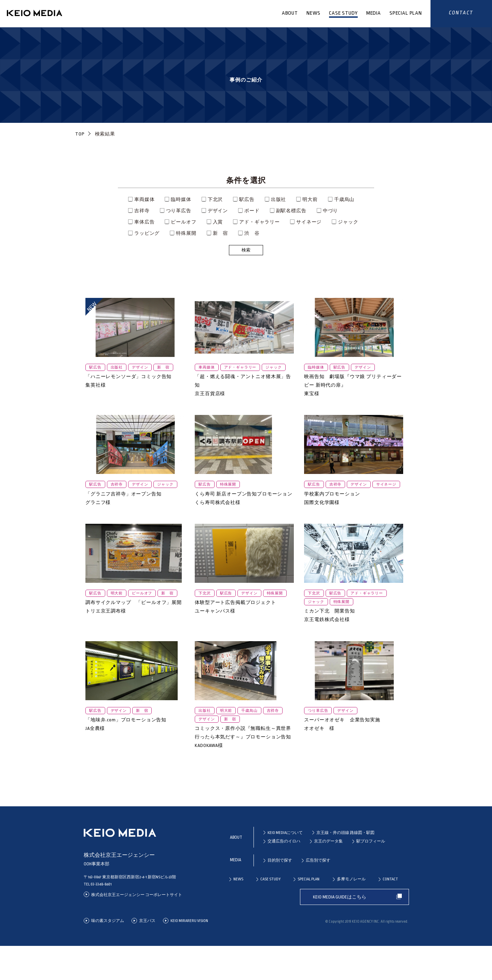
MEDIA (374, 13)
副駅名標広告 (291, 211)
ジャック (348, 222)
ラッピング (147, 233)
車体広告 (144, 222)
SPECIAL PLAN (406, 13)
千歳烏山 (344, 199)
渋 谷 (252, 233)
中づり (331, 211)
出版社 (279, 199)
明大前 (310, 199)
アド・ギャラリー (259, 222)
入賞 (218, 222)
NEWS (313, 13)
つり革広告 (179, 211)
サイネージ (309, 222)
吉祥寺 (142, 211)
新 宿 (221, 233)
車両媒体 (144, 199)
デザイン (218, 211)
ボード (252, 211)
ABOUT (290, 13)
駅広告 (247, 199)
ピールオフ (183, 222)
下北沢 (215, 199)
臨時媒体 (181, 199)
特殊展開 (186, 233)
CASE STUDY (343, 13)
